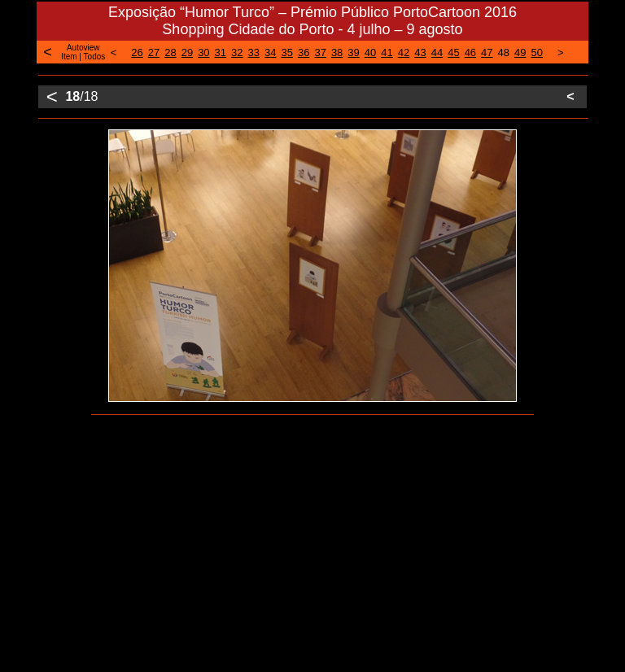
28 (170, 52)
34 (270, 52)
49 (520, 52)
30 (203, 52)
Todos (95, 57)
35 (286, 52)
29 (187, 52)
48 (504, 52)
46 (470, 52)
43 (420, 52)
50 (537, 52)
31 (221, 52)
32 (237, 52)
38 (337, 52)
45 (453, 52)
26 (137, 52)
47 (487, 52)
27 (154, 52)
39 (353, 52)
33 (254, 52)
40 (370, 52)
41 (387, 52)
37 (320, 52)
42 (404, 52)
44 (437, 52)
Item (69, 57)
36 (304, 52)
